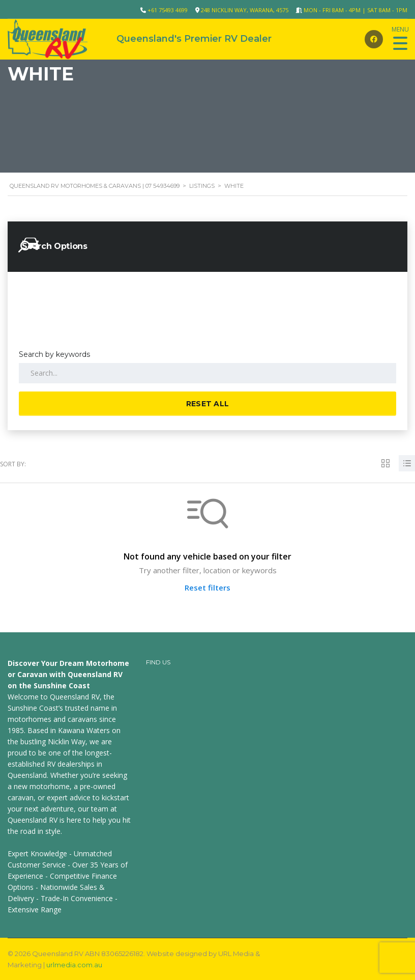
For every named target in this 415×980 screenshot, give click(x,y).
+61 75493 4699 (168, 10)
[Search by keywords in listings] (207, 373)
